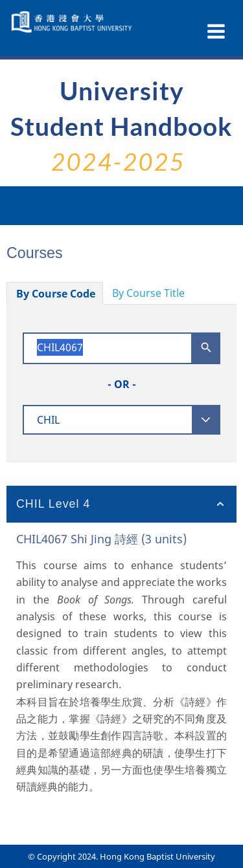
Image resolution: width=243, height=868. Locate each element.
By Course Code (56, 294)
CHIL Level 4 (53, 504)
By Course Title (148, 293)
